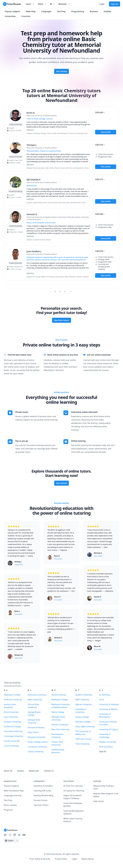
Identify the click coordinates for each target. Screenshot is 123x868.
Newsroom (34, 771)
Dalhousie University (37, 695)
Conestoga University (13, 736)
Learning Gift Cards (42, 791)
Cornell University (12, 741)
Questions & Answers (43, 786)
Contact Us (49, 771)
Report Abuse (88, 859)
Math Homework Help (14, 791)
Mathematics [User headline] (32, 186)
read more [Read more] (30, 130)
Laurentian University (37, 747)
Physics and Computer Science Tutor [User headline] (41, 223)
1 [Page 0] (50, 291)
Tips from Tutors (41, 805)
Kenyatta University (36, 737)
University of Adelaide (109, 704)
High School (33, 732)
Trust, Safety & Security (40, 859)
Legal (74, 859)
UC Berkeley (105, 695)
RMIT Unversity (82, 700)
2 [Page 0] (55, 291)
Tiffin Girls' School (83, 739)
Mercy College (58, 712)
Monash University (60, 725)
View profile (106, 132)
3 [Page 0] (60, 291)
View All (103, 752)
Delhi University (35, 700)
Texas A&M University (85, 727)
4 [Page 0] (65, 291)
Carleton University (12, 722)
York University (106, 747)
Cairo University (11, 717)
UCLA (102, 700)
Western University (108, 742)
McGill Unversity (59, 695)
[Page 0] (71, 291)
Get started (61, 71)
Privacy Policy (61, 859)
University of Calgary (109, 729)
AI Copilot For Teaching (74, 791)
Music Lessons (10, 805)
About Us (8, 771)
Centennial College (12, 727)
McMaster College (60, 700)
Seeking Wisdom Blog (43, 795)
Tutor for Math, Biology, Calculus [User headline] (40, 119)
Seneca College (82, 717)
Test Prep (8, 800)
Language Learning (13, 795)
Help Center (99, 801)
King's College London (38, 742)
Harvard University (36, 727)
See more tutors (62, 320)
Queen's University (84, 695)
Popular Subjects (11, 786)
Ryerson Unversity (83, 704)
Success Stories (40, 800)
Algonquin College (12, 695)
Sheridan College (83, 722)
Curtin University (11, 746)
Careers (21, 771)
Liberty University (35, 752)
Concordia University (13, 731)
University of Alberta (108, 709)
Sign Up (115, 4)
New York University (61, 729)
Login (102, 4)
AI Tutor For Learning (73, 786)
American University (13, 700)
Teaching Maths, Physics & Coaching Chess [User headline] (44, 151)
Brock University (11, 712)
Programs (8, 810)
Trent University (82, 744)
